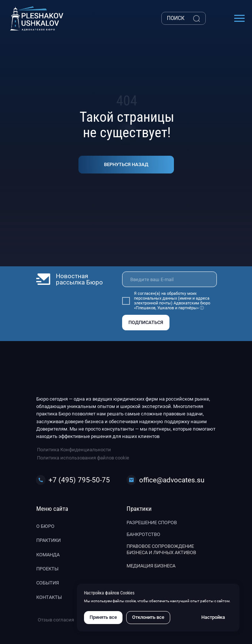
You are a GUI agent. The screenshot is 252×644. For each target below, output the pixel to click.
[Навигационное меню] (239, 18)
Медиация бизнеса (151, 566)
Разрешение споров (152, 522)
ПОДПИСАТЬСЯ (146, 322)
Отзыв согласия (56, 620)
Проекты (47, 569)
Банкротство (143, 534)
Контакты (49, 597)
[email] (169, 279)
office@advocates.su (172, 480)
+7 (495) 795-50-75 (79, 480)
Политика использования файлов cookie (83, 458)
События (48, 583)
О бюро (45, 526)
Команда (48, 555)
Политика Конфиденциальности (74, 450)
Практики (48, 540)
